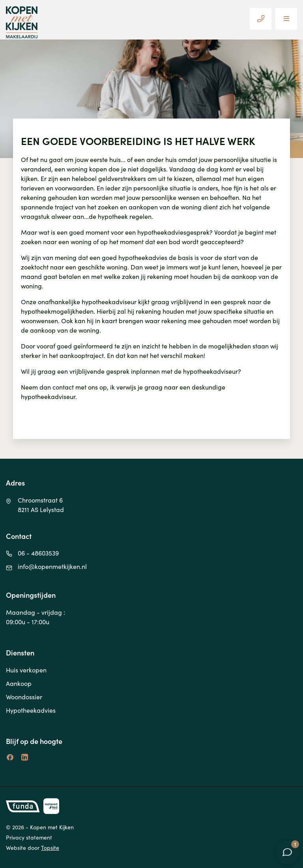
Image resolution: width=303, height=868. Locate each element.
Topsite (50, 847)
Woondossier (24, 697)
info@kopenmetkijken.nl (52, 566)
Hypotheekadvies (31, 710)
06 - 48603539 (38, 553)
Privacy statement (29, 837)
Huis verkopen (26, 670)
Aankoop (19, 683)
